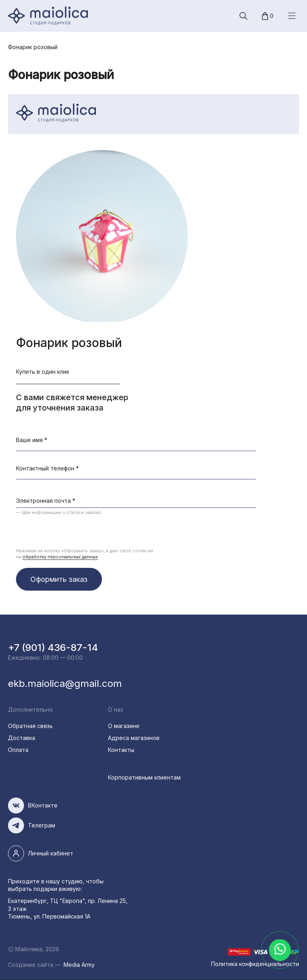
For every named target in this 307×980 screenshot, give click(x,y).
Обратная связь (30, 726)
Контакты (121, 750)
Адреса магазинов (134, 738)
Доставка (22, 738)
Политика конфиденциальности (255, 964)
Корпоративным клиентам (144, 777)
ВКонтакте (43, 805)
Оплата (18, 750)
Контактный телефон (47, 468)
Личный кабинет (51, 853)
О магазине (124, 726)
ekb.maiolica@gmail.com (65, 683)
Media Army (79, 965)
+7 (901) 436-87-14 (53, 648)
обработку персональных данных (60, 557)
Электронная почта (46, 501)
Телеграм (42, 825)
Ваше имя (32, 440)
